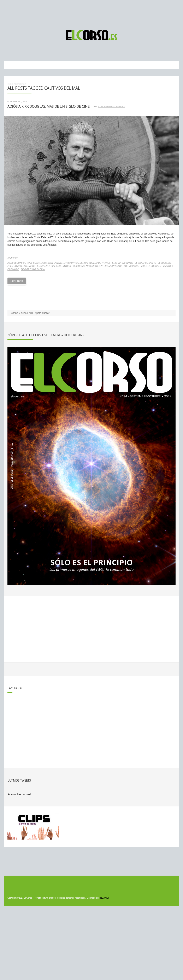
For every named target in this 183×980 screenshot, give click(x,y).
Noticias (20, 84)
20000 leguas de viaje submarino (27, 263)
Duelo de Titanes (100, 263)
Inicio (10, 84)
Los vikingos (131, 266)
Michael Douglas (151, 266)
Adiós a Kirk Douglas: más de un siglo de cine (49, 106)
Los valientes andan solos (106, 266)
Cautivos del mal (78, 263)
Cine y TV (13, 258)
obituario (13, 269)
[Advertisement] (91, 13)
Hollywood (64, 266)
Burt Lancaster (57, 263)
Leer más (17, 281)
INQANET (104, 898)
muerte (167, 266)
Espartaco (28, 266)
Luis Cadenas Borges (112, 107)
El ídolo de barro (145, 263)
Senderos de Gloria (33, 269)
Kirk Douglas (81, 266)
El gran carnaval (122, 263)
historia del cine (46, 266)
